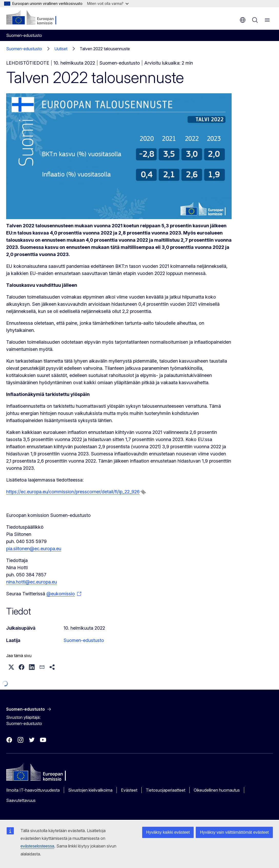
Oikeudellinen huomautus (217, 790)
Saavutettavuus (21, 800)
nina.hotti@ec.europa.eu (32, 582)
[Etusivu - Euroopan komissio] (37, 18)
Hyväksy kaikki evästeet (168, 832)
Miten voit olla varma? (108, 3)
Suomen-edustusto (24, 49)
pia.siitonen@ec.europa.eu (34, 549)
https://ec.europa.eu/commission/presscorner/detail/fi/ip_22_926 (73, 492)
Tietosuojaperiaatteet (166, 790)
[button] (11, 667)
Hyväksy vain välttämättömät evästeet (234, 832)
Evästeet (129, 790)
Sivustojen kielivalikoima (90, 790)
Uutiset (61, 49)
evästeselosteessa (37, 846)
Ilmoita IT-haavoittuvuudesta (33, 790)
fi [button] (243, 20)
